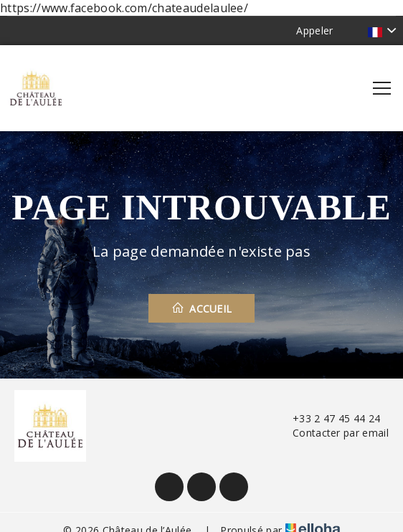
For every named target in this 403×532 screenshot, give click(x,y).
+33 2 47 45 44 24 (328, 418)
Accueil (202, 308)
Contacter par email (332, 433)
